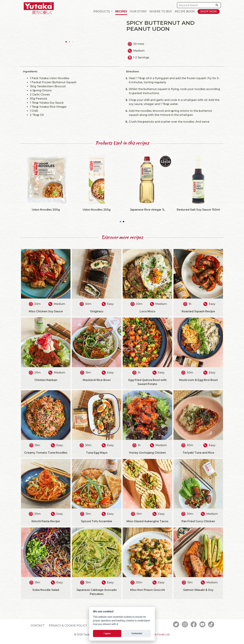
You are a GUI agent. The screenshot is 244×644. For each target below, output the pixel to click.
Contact (38, 626)
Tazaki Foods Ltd (159, 634)
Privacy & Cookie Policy (68, 626)
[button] (103, 12)
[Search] (195, 5)
